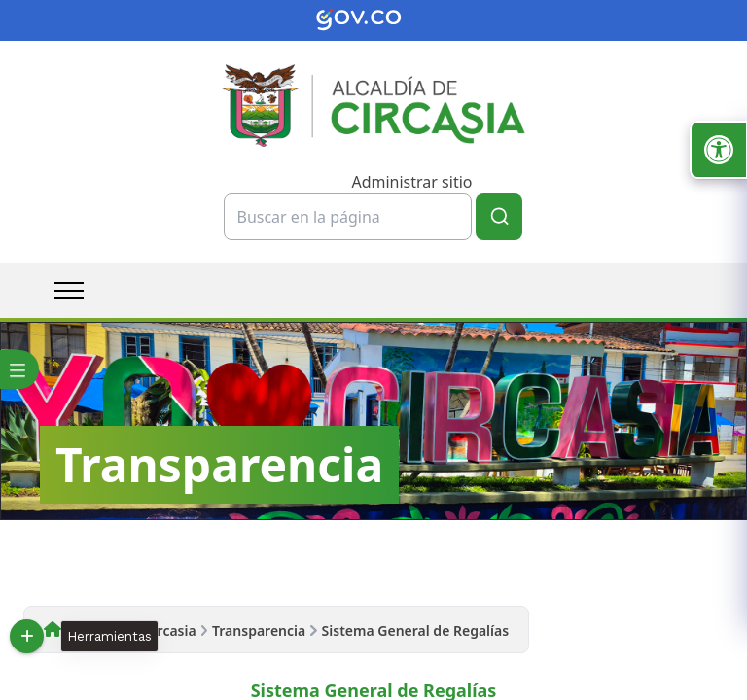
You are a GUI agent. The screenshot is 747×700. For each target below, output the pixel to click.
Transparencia (259, 630)
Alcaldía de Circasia (133, 630)
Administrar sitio (411, 182)
